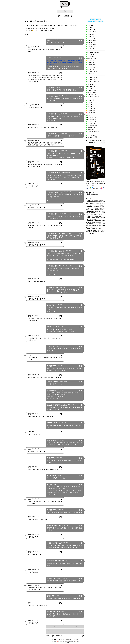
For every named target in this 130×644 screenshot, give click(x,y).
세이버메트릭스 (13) (93, 97)
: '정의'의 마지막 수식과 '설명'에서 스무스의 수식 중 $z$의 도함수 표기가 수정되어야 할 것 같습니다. (95, 225)
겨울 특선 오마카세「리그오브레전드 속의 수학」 (96, 20)
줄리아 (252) (91, 85)
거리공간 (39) (91, 68)
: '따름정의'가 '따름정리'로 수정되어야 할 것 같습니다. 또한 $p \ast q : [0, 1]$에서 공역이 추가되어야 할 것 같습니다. (96, 204)
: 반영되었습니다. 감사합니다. (95, 200)
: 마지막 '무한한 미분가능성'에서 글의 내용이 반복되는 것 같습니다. (95, 222)
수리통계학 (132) (92, 126)
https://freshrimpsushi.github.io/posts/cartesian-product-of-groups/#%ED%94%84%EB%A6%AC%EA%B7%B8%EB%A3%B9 (65, 62)
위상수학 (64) (91, 47)
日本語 (70, 16)
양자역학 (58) (91, 108)
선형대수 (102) (91, 41)
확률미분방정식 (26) (93, 81)
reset (103, 141)
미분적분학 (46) (92, 29)
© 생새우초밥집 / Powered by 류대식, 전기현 (65, 640)
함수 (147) (90, 25)
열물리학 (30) (91, 110)
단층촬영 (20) (91, 64)
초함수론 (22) (91, 62)
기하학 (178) (91, 49)
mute (103, 143)
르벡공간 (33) (91, 74)
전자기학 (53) (91, 106)
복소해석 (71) (91, 54)
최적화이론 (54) (92, 91)
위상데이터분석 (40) (93, 132)
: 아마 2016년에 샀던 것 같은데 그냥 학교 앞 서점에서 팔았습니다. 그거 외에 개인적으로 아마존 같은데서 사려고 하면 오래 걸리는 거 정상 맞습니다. (96, 209)
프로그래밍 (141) (92, 95)
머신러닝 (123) (91, 93)
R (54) (89, 116)
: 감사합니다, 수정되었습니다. (95, 216)
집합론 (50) (90, 37)
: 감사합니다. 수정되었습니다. (95, 229)
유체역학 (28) (91, 112)
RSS (77, 642)
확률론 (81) (90, 130)
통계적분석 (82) (92, 124)
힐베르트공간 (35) (92, 72)
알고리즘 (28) (91, 87)
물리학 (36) (90, 100)
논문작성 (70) (91, 135)
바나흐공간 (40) (92, 70)
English (65, 16)
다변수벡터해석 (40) (93, 52)
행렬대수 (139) (91, 31)
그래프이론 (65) (92, 39)
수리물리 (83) (91, 102)
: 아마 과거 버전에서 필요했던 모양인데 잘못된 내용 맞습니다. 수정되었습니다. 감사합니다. (95, 232)
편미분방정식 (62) (92, 79)
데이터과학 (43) (92, 120)
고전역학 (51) (91, 104)
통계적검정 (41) (92, 122)
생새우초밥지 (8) (92, 137)
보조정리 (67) (91, 27)
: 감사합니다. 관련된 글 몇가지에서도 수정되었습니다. (95, 218)
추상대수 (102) (91, 45)
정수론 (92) (90, 35)
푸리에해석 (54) (92, 58)
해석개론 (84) (91, 43)
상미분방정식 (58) (92, 77)
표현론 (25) (90, 60)
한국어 (60, 16)
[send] (83, 636)
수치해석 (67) (91, 89)
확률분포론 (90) (92, 128)
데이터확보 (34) (92, 118)
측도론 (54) (90, 56)
